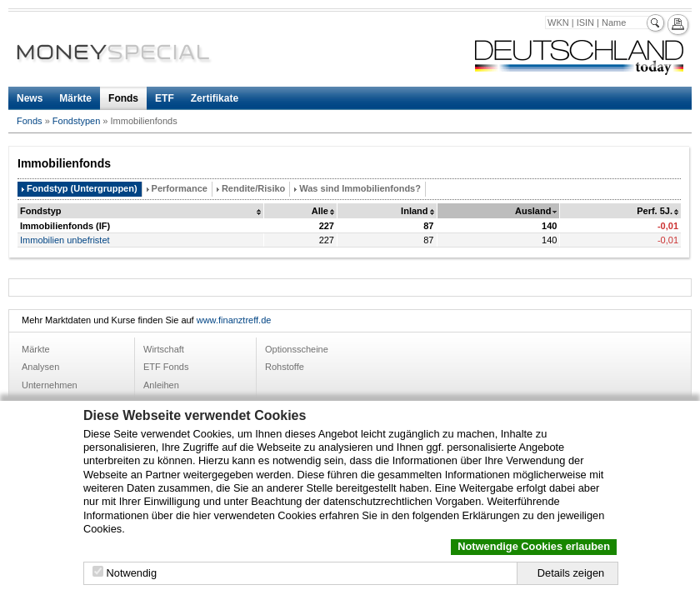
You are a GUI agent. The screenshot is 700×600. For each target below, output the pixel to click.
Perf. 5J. (655, 211)
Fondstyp (41, 211)
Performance (180, 188)
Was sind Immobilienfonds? (360, 188)
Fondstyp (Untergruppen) (82, 188)
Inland (414, 211)
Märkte (75, 98)
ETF (165, 98)
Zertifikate (215, 98)
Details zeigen (571, 573)
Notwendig (132, 573)
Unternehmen (50, 385)
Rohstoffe (285, 367)
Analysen (40, 367)
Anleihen (161, 385)
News (30, 98)
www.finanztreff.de (234, 320)
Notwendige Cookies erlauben (534, 546)
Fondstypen (76, 121)
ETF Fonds (166, 367)
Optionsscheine (297, 349)
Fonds (123, 98)
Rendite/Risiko (253, 188)
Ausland (533, 211)
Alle (320, 211)
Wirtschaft (164, 349)
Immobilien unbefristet (65, 240)
